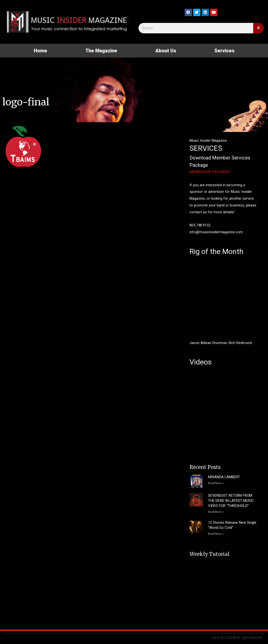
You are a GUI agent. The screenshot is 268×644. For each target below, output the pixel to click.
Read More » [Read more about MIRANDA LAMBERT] (216, 483)
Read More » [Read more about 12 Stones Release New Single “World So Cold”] (216, 534)
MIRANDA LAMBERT (224, 477)
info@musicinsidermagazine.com (216, 232)
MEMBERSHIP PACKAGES (210, 172)
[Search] (258, 28)
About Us (166, 51)
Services (224, 51)
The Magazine (101, 51)
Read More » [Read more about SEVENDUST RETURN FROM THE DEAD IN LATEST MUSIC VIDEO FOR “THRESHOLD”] (216, 512)
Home (40, 51)
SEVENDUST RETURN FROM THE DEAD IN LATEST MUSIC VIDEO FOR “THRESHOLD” (231, 501)
